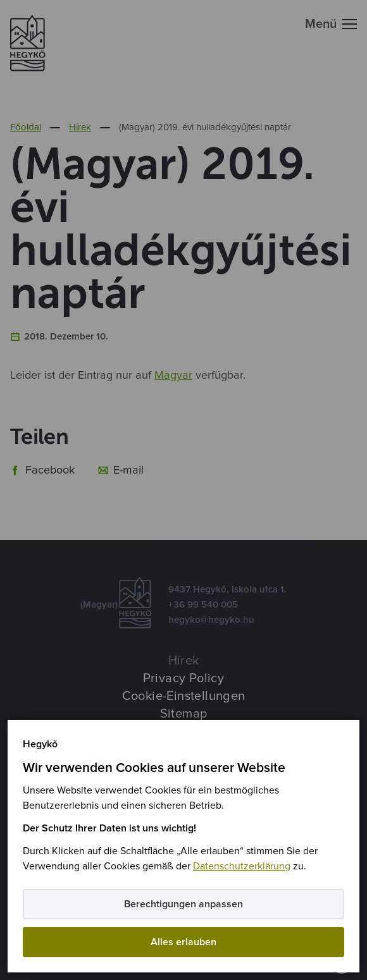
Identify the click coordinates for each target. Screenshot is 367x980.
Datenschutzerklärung (242, 866)
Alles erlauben (183, 942)
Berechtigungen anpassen (183, 904)
